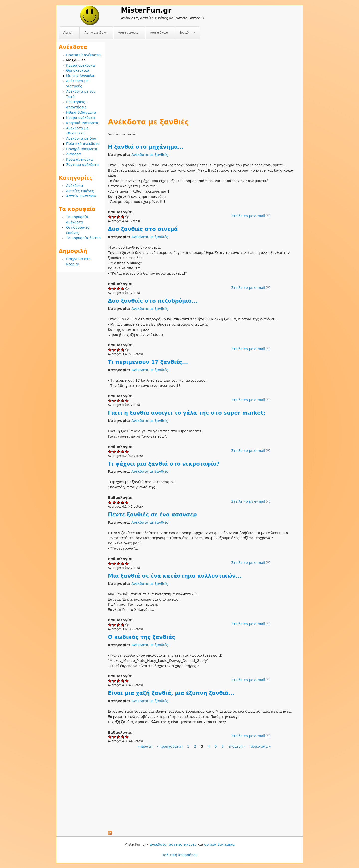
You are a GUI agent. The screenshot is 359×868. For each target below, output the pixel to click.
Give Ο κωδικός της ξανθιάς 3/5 (119, 681)
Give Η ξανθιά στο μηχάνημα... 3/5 (119, 217)
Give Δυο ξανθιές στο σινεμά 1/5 (110, 289)
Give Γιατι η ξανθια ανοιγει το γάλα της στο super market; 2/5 (114, 451)
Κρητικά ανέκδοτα (82, 123)
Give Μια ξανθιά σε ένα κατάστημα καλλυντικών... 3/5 (119, 625)
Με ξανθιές (76, 60)
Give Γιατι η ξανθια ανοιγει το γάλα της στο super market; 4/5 (123, 451)
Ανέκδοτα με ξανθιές (150, 155)
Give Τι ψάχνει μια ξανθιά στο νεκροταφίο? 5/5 (127, 502)
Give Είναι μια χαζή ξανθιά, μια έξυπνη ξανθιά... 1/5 (110, 737)
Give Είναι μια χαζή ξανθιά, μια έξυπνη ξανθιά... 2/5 (114, 737)
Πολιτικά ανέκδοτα (83, 144)
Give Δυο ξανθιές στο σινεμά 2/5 (114, 289)
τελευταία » (260, 746)
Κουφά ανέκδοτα (81, 65)
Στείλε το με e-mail (248, 216)
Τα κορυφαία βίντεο (83, 238)
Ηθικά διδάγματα (81, 112)
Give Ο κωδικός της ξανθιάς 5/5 (127, 681)
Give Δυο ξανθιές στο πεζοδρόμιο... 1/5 (110, 350)
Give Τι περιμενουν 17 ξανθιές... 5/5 (127, 401)
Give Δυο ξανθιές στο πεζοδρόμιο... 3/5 (119, 350)
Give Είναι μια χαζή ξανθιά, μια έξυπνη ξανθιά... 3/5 (119, 737)
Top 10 (185, 33)
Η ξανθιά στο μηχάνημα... (146, 147)
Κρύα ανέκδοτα (80, 159)
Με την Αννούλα (80, 76)
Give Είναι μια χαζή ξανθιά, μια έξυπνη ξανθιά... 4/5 (123, 737)
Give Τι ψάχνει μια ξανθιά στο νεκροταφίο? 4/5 (123, 502)
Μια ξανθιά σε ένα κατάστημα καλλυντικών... (175, 576)
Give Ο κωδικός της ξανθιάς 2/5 (114, 681)
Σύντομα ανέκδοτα (83, 165)
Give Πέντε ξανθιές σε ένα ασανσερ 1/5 (110, 564)
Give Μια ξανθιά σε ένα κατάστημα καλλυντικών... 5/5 (127, 625)
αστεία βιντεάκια (220, 844)
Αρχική (68, 33)
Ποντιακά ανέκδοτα (83, 55)
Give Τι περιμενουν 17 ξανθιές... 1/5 (110, 401)
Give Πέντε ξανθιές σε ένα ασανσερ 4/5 (123, 564)
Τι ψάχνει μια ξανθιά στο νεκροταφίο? (164, 464)
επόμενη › (237, 746)
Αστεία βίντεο (159, 33)
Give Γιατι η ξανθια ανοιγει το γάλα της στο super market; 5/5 (127, 451)
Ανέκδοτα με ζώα (81, 138)
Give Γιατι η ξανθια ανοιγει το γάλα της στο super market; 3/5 (119, 451)
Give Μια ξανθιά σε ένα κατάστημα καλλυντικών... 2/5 (114, 625)
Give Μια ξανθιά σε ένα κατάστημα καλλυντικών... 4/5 (123, 625)
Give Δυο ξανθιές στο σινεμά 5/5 (127, 289)
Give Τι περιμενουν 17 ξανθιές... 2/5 (114, 401)
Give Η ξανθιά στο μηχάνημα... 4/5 (123, 217)
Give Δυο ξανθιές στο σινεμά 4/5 (123, 289)
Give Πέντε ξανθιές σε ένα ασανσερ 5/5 (127, 564)
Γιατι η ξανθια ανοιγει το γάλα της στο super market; (187, 413)
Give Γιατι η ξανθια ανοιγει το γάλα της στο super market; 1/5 (110, 451)
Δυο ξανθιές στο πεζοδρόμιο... (153, 301)
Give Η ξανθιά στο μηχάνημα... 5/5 (127, 217)
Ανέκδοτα (75, 186)
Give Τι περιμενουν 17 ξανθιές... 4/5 (123, 401)
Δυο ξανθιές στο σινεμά (143, 229)
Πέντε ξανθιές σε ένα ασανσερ (152, 515)
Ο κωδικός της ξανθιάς (141, 637)
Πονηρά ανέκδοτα (82, 149)
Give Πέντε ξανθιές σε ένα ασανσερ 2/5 (114, 564)
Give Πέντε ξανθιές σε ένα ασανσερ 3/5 (119, 564)
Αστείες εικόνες (128, 33)
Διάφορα (73, 154)
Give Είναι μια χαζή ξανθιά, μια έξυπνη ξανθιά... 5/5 (127, 737)
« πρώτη (145, 746)
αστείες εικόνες (183, 844)
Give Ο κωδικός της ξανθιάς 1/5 (110, 681)
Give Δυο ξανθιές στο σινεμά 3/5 (119, 289)
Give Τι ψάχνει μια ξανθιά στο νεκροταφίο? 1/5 (110, 502)
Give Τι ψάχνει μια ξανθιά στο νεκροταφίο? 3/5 (119, 502)
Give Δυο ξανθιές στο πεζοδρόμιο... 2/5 (114, 350)
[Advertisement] (204, 77)
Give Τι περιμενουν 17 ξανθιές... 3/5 (119, 401)
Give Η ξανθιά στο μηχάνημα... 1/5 (110, 217)
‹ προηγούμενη (170, 746)
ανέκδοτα (158, 844)
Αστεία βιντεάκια (81, 196)
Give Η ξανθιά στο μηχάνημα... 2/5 (114, 217)
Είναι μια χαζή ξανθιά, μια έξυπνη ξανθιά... (171, 693)
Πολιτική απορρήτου (180, 855)
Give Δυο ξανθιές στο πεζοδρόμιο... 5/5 (127, 350)
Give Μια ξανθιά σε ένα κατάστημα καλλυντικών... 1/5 (110, 625)
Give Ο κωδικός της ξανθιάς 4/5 (123, 681)
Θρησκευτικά (78, 70)
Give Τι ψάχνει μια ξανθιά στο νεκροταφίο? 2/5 (114, 502)
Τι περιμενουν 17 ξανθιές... (148, 362)
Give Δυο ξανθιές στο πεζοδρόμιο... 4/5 (123, 350)
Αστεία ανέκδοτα (95, 33)
